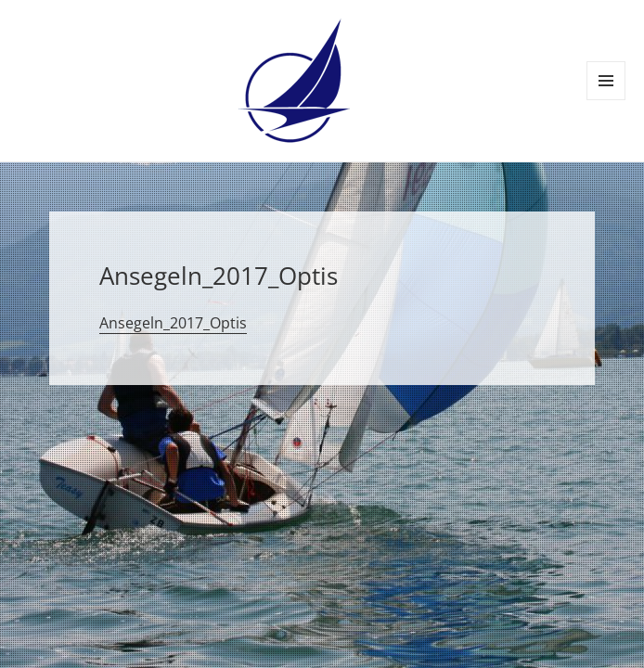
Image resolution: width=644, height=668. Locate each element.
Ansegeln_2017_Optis (173, 323)
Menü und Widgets (606, 100)
